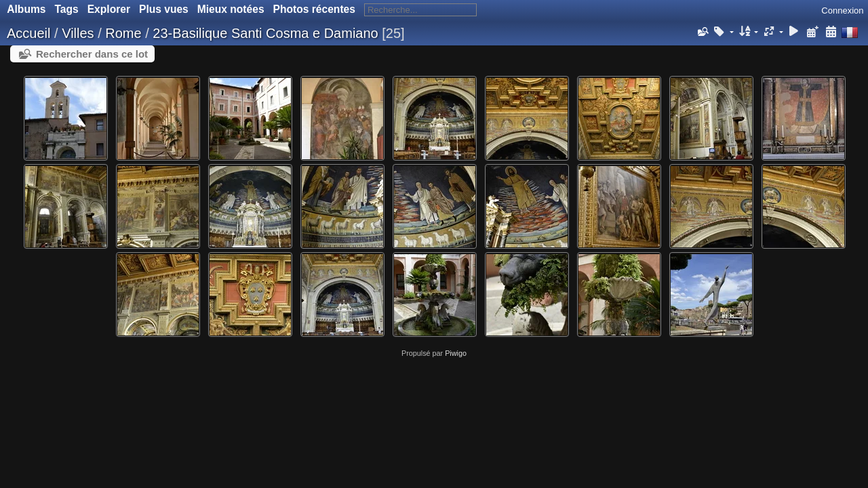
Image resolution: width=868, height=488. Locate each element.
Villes (78, 33)
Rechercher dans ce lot (92, 54)
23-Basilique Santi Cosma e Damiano (265, 33)
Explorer (109, 9)
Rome (123, 33)
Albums (26, 9)
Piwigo (456, 353)
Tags (66, 9)
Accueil (28, 33)
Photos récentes (314, 9)
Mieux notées (231, 9)
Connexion (842, 11)
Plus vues (164, 9)
